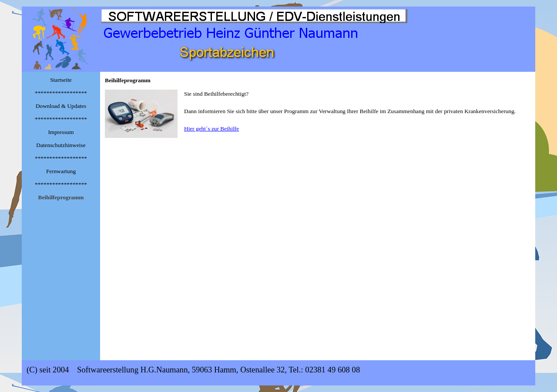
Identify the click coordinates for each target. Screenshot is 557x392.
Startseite (61, 80)
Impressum (61, 132)
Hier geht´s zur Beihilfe (211, 129)
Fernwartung (61, 171)
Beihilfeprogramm (61, 197)
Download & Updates (61, 106)
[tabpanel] (318, 114)
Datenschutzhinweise (61, 145)
